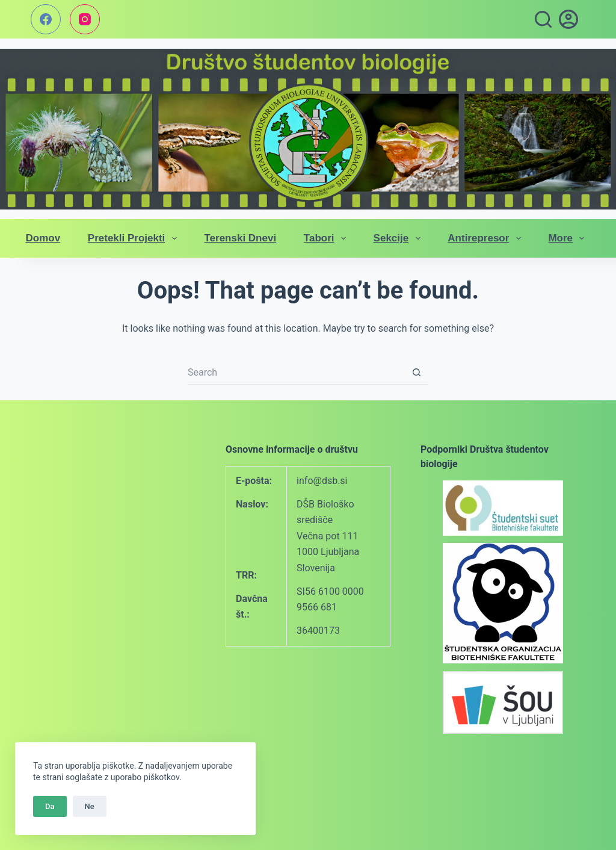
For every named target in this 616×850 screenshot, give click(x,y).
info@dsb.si (322, 481)
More (568, 238)
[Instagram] (85, 19)
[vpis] (568, 19)
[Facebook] (46, 19)
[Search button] (416, 373)
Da (50, 806)
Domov (43, 238)
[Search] (543, 19)
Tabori (327, 238)
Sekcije (399, 238)
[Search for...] (296, 373)
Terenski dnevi (240, 238)
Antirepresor (486, 238)
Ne (90, 806)
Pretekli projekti (135, 238)
